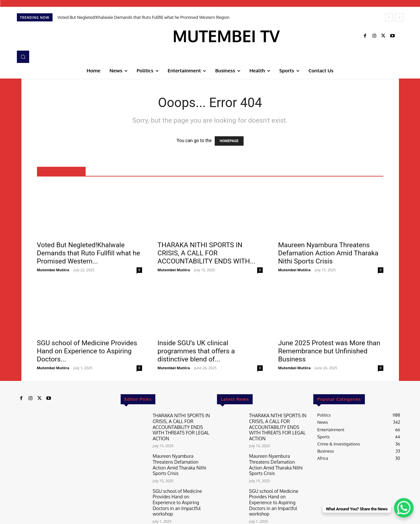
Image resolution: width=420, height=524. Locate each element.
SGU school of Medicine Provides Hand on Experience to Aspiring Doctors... (87, 351)
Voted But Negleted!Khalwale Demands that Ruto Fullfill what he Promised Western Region (144, 17)
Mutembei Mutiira (53, 270)
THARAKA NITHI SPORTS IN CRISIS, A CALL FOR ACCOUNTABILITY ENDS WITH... (207, 253)
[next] (399, 17)
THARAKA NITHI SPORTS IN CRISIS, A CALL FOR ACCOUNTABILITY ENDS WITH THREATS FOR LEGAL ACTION (182, 423)
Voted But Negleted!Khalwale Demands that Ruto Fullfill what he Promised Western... (89, 253)
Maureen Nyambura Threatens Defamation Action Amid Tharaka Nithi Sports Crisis (328, 253)
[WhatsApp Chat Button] (404, 508)
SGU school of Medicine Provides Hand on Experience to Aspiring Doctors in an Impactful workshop (180, 483)
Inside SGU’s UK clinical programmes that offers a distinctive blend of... (196, 351)
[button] (23, 57)
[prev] (389, 17)
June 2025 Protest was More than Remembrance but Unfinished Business (329, 351)
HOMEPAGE (229, 141)
